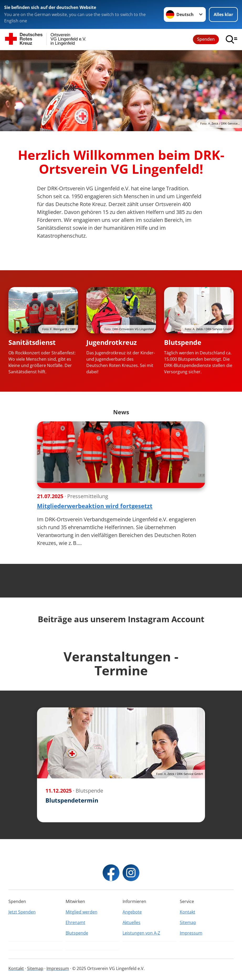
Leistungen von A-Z (141, 933)
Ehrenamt (75, 922)
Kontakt (188, 912)
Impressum (191, 933)
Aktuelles (131, 922)
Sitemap (188, 922)
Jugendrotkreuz (112, 342)
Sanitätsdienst (32, 342)
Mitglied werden (81, 912)
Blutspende (183, 342)
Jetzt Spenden (22, 912)
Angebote (132, 912)
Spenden (206, 39)
